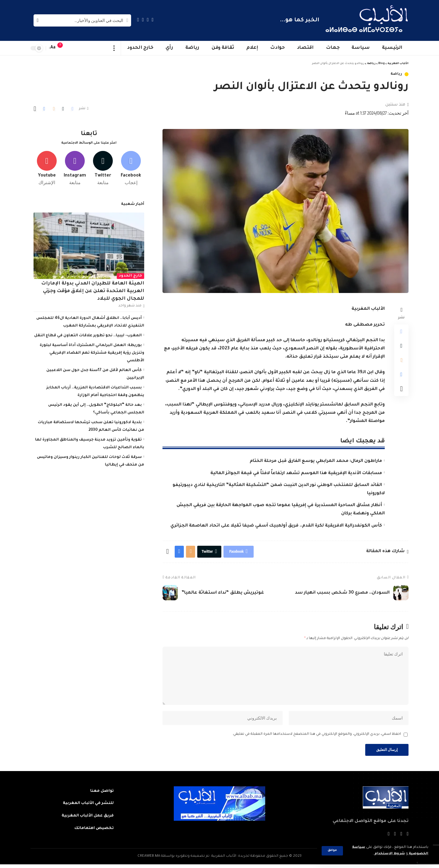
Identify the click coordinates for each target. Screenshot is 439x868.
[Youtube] (47, 167)
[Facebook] (153, 20)
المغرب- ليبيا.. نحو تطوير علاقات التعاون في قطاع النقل (88, 334)
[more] (114, 48)
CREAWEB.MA (149, 860)
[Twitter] (148, 20)
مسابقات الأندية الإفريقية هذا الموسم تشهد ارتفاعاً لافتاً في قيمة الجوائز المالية (296, 473)
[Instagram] (138, 20)
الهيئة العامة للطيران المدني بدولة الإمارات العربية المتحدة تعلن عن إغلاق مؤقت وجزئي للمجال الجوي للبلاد (93, 290)
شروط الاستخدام (388, 854)
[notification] (63, 48)
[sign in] (72, 48)
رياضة (397, 74)
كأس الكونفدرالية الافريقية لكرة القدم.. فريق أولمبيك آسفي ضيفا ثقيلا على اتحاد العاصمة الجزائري (276, 526)
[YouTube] (143, 20)
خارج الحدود (131, 275)
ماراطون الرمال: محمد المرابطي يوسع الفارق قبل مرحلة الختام (316, 461)
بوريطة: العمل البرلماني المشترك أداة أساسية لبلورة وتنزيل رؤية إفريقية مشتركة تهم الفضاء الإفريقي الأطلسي (92, 352)
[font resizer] (53, 48)
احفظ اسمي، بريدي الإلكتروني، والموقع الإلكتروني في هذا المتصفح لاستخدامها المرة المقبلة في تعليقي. (317, 737)
